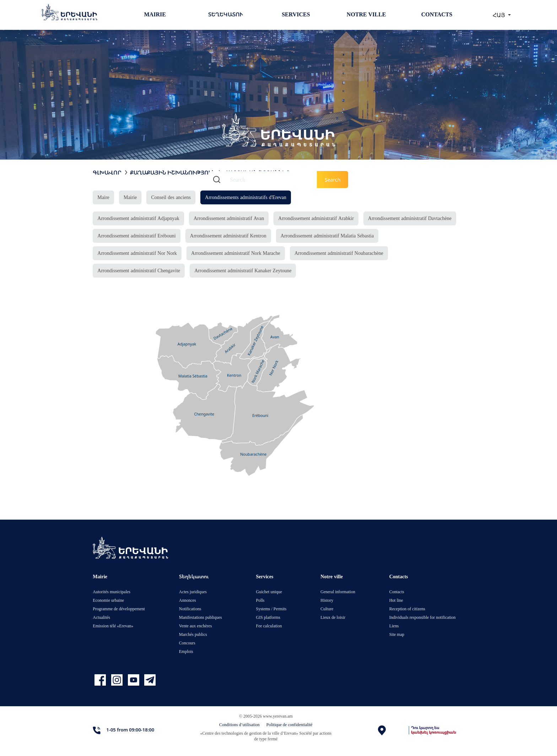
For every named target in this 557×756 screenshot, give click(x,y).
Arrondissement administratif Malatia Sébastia (327, 235)
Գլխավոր (107, 172)
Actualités (101, 617)
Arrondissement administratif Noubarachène (339, 253)
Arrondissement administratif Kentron (228, 235)
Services (296, 14)
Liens (394, 626)
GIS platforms (268, 617)
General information (338, 592)
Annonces (188, 600)
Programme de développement (119, 609)
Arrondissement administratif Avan (229, 218)
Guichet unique (269, 592)
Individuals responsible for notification (423, 617)
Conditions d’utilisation (239, 725)
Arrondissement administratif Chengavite (139, 270)
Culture (327, 609)
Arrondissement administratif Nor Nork (137, 253)
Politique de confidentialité (290, 725)
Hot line (396, 600)
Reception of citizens (407, 609)
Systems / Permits (271, 609)
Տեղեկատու (226, 14)
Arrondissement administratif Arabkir (316, 218)
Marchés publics (193, 634)
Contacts (437, 14)
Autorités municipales (112, 592)
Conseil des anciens (171, 197)
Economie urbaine (108, 600)
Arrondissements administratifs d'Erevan (246, 197)
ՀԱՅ (500, 15)
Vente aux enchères (196, 626)
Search (332, 180)
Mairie (155, 14)
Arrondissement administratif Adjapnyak (138, 218)
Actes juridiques (193, 592)
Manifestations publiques (201, 617)
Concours (187, 643)
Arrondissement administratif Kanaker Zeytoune (243, 270)
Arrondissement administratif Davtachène (410, 218)
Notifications (190, 609)
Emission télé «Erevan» (113, 626)
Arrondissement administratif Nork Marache (236, 253)
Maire (103, 197)
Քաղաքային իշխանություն (173, 172)
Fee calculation (269, 626)
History (327, 600)
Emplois (186, 651)
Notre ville (366, 14)
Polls (260, 600)
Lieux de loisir (333, 617)
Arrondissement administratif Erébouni (136, 235)
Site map (397, 634)
